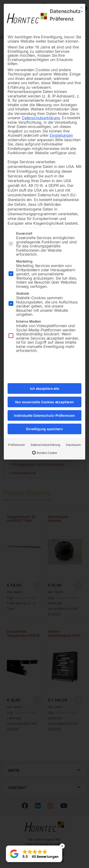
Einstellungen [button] (61, 124)
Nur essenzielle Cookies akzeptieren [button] (44, 391)
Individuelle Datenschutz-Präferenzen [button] (44, 404)
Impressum (73, 434)
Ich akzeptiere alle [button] (44, 377)
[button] (34, 854)
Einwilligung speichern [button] (44, 418)
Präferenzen (16, 434)
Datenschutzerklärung (41, 107)
